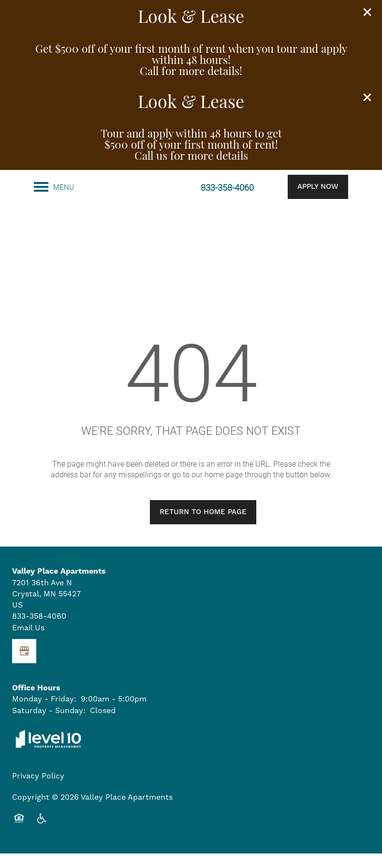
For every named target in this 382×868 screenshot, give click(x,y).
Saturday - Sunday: (49, 725)
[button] (367, 12)
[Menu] (54, 187)
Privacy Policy (38, 791)
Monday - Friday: (44, 714)
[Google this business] (24, 666)
